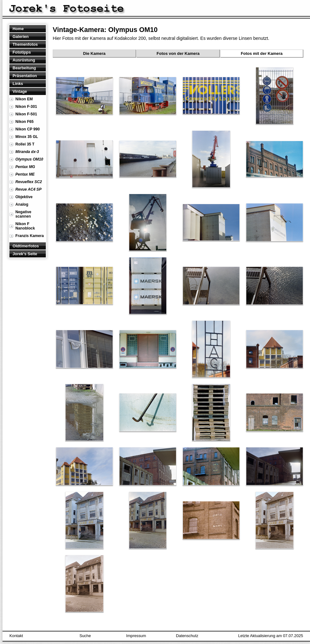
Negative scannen (23, 214)
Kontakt (16, 636)
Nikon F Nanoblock (25, 226)
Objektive (24, 197)
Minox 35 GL (27, 137)
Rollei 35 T (25, 144)
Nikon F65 (24, 122)
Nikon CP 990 (27, 129)
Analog (22, 204)
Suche (85, 636)
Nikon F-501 (26, 114)
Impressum (136, 636)
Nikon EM (24, 99)
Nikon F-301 (26, 107)
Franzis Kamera (30, 236)
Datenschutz (187, 636)
